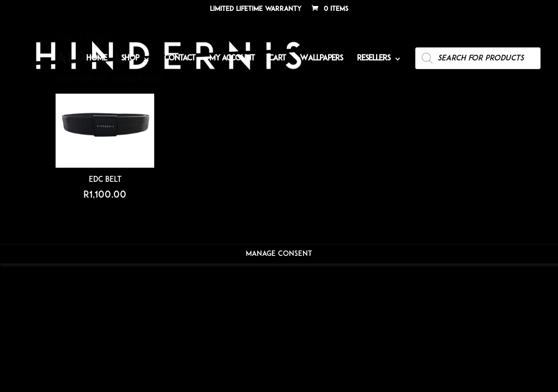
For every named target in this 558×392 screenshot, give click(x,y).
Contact (180, 59)
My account (232, 59)
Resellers (374, 59)
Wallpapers (321, 59)
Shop (130, 59)
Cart (277, 59)
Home (96, 59)
